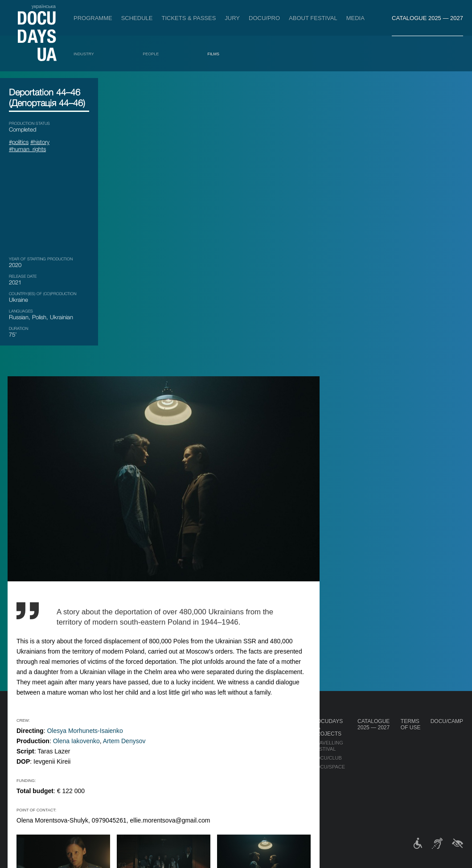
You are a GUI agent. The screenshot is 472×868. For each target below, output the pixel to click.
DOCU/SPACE (329, 767)
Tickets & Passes (189, 18)
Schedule (137, 18)
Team (226, 761)
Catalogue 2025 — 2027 (427, 18)
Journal (21, 721)
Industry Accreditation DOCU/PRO (169, 736)
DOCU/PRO (264, 18)
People (151, 54)
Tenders (231, 787)
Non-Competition (77, 739)
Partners (232, 769)
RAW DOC (162, 752)
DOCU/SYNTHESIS (75, 766)
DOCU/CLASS (70, 799)
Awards (64, 808)
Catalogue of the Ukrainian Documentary (174, 767)
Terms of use (411, 724)
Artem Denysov (224, 443)
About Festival (313, 18)
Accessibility (238, 778)
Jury (232, 18)
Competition (70, 730)
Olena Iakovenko (176, 443)
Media (355, 18)
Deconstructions (78, 775)
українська (44, 6)
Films (214, 54)
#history (40, 142)
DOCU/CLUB (327, 758)
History (230, 796)
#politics (19, 142)
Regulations (237, 736)
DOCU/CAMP (447, 721)
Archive (230, 805)
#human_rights (27, 149)
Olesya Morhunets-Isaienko (184, 432)
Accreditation (284, 745)
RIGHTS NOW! (70, 748)
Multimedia (280, 754)
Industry (84, 54)
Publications (27, 730)
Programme (93, 18)
